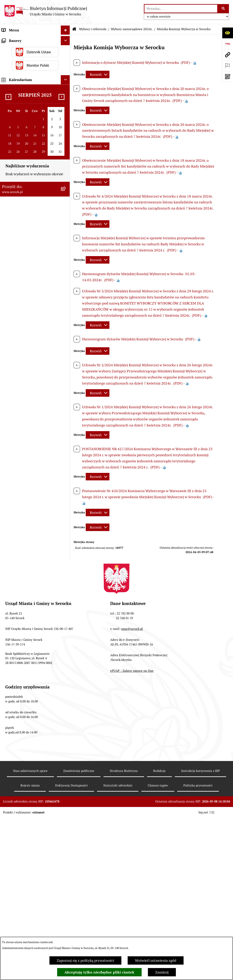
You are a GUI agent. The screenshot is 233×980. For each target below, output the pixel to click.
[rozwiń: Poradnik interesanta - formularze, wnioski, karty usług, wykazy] (66, 130)
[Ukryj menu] (65, 30)
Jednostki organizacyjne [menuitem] (21, 48)
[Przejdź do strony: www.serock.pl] (228, 55)
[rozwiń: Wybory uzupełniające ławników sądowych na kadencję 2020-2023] (66, 433)
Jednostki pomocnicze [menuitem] (20, 67)
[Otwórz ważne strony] (228, 66)
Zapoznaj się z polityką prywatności (85, 960)
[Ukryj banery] (65, 656)
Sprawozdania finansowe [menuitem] (22, 154)
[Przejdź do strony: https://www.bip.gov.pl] (228, 44)
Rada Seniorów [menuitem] (14, 76)
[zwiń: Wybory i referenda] (66, 220)
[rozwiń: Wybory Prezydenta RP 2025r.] (66, 243)
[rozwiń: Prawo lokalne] (66, 94)
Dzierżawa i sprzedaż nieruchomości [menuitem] (31, 121)
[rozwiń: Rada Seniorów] (66, 76)
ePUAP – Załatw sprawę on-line (132, 922)
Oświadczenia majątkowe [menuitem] (22, 85)
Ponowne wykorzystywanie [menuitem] (24, 592)
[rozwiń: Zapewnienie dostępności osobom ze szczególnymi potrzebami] (66, 611)
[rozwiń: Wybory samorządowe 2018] (66, 524)
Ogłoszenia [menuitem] (11, 112)
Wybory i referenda (93, 29)
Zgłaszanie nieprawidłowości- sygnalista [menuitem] (26, 628)
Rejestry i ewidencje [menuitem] (18, 545)
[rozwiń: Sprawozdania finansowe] (66, 154)
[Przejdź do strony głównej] (46, 11)
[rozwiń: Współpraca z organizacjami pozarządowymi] (66, 196)
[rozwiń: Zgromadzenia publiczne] (66, 602)
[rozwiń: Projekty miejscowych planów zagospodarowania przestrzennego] (66, 172)
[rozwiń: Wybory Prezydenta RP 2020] (66, 421)
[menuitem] (35, 231)
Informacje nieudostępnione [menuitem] (25, 211)
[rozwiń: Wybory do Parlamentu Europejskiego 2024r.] (66, 255)
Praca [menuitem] (6, 145)
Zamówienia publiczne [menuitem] (20, 163)
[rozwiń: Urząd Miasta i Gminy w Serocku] (66, 39)
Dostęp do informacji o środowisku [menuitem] (30, 536)
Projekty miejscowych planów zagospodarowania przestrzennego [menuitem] (30, 175)
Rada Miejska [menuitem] (12, 57)
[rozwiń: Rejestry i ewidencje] (66, 545)
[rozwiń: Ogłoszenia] (66, 112)
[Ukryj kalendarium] (65, 695)
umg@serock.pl (132, 880)
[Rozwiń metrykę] (98, 74)
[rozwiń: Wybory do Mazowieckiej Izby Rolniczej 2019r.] (66, 490)
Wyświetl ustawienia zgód (156, 960)
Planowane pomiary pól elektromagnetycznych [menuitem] (21, 642)
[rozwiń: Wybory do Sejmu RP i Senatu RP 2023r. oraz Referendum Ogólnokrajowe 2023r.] (66, 381)
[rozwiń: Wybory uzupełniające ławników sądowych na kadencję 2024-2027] (66, 272)
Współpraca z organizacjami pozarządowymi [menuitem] (24, 199)
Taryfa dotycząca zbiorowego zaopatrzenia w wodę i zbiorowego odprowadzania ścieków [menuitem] (29, 569)
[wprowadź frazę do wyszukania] (181, 9)
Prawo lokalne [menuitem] (13, 94)
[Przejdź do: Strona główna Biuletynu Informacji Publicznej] (74, 29)
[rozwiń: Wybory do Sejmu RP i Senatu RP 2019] (66, 455)
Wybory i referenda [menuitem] (17, 220)
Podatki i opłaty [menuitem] (14, 103)
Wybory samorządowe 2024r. (132, 29)
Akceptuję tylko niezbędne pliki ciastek (99, 972)
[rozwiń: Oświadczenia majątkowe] (66, 85)
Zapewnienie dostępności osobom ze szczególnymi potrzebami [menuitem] (29, 613)
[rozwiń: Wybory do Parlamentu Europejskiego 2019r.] (66, 507)
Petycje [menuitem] (8, 187)
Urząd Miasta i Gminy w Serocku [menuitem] (28, 39)
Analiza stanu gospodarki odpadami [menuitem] (30, 554)
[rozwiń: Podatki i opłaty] (66, 103)
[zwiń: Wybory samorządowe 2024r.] (66, 295)
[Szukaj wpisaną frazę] (223, 9)
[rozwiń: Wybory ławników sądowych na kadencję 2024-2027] (66, 404)
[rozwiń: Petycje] (66, 187)
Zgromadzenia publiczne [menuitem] (22, 601)
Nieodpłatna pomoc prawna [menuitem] (24, 583)
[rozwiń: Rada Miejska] (66, 58)
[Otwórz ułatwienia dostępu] (228, 33)
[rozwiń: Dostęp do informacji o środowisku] (66, 536)
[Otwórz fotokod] (228, 77)
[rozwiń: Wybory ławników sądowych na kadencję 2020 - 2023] (66, 472)
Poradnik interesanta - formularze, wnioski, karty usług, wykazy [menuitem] (29, 133)
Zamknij (162, 972)
